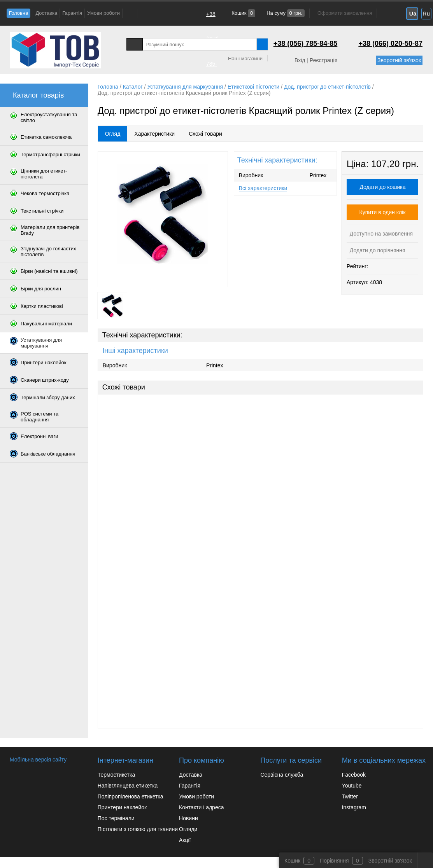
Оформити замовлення (345, 13)
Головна (18, 13)
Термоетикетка (117, 775)
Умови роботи (103, 13)
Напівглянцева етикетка (128, 786)
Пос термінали (116, 818)
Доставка (46, 13)
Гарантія (72, 13)
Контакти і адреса (201, 807)
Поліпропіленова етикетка (131, 796)
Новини (188, 818)
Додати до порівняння (377, 250)
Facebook (354, 775)
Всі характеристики (263, 188)
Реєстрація (323, 60)
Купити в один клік (383, 212)
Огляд (113, 134)
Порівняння (334, 861)
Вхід (300, 60)
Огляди (188, 829)
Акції (185, 840)
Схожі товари (205, 134)
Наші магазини (245, 59)
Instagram (354, 807)
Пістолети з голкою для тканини (138, 829)
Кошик (243, 13)
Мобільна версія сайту (38, 760)
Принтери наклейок (122, 807)
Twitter (350, 796)
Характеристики (154, 134)
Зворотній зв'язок (399, 60)
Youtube (352, 786)
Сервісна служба (282, 775)
